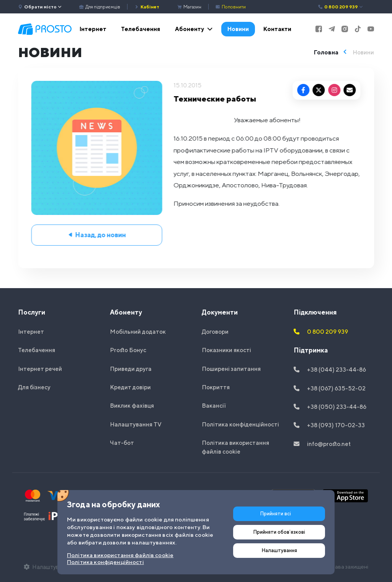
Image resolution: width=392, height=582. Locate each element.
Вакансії (214, 405)
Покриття (216, 387)
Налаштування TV (136, 424)
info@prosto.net (322, 444)
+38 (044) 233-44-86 (330, 369)
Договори (215, 331)
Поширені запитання (231, 369)
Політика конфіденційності (240, 424)
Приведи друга (131, 369)
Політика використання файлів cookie (235, 447)
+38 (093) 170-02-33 (329, 425)
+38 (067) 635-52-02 (330, 388)
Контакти (277, 29)
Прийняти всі (275, 514)
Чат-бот (122, 443)
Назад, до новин (98, 235)
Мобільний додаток (138, 331)
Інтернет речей (40, 369)
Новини (238, 29)
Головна (326, 52)
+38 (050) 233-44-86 (330, 407)
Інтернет (93, 29)
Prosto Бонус (128, 350)
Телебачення (140, 29)
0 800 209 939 (341, 7)
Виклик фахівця (132, 405)
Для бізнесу (34, 387)
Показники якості (226, 350)
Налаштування (279, 550)
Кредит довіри (130, 387)
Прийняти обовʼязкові (279, 532)
